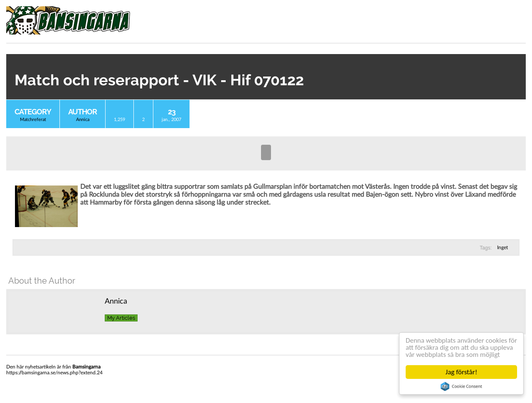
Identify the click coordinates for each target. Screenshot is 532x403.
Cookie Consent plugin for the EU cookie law (461, 386)
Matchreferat (33, 120)
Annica (83, 120)
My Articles (121, 318)
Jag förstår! (461, 372)
